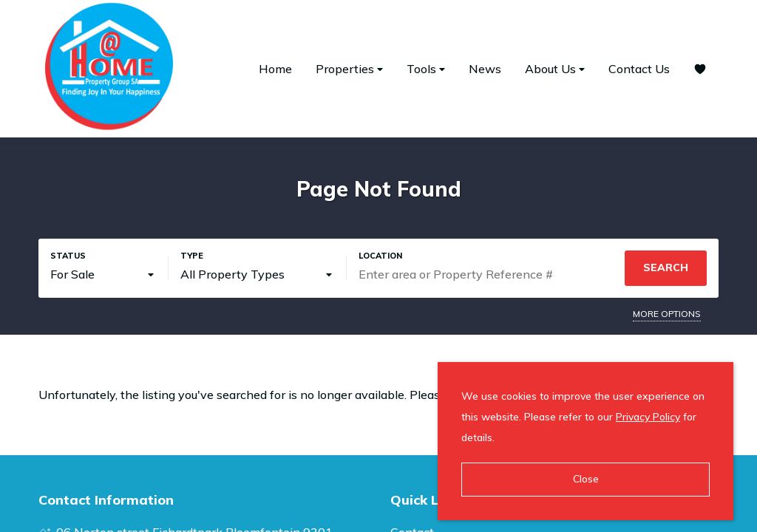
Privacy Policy (648, 417)
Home (275, 69)
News (485, 69)
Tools (426, 69)
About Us (555, 69)
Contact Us (639, 69)
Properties (349, 69)
